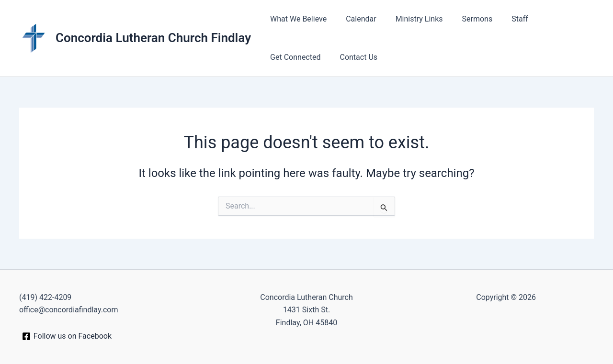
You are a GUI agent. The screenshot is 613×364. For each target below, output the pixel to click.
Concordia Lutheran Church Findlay (153, 38)
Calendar (355, 19)
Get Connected (551, 19)
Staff (503, 19)
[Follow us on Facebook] (67, 336)
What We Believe (296, 19)
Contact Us (287, 57)
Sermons (464, 19)
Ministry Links (410, 19)
